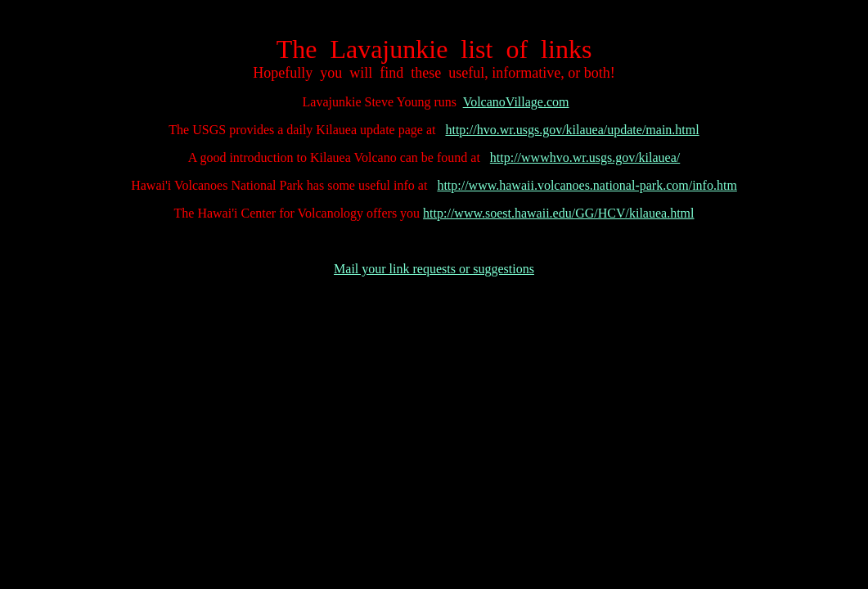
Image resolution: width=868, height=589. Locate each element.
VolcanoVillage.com (516, 102)
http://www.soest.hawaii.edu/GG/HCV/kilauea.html (558, 213)
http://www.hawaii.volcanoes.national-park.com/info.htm (587, 185)
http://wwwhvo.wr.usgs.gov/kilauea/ (585, 157)
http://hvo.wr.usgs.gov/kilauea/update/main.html (572, 130)
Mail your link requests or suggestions (434, 269)
